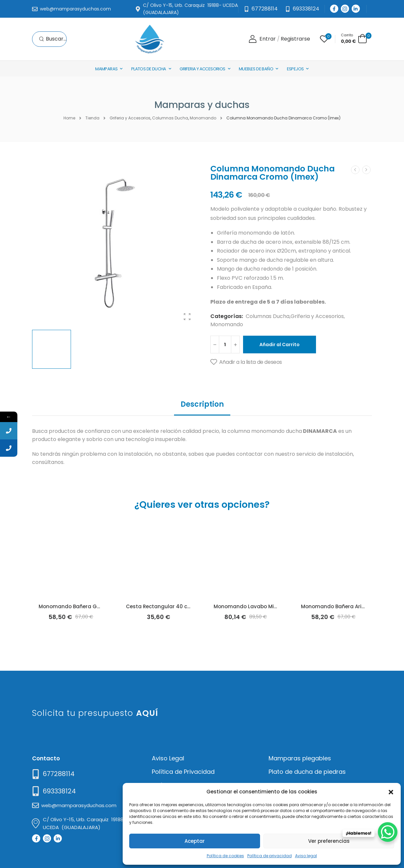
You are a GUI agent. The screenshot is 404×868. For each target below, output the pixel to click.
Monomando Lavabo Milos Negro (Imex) (265, 606)
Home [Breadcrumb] (69, 118)
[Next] (366, 170)
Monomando (227, 324)
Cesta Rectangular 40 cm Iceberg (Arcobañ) (183, 606)
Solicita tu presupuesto (95, 713)
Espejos (295, 69)
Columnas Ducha (268, 316)
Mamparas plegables (300, 758)
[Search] (53, 39)
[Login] (262, 39)
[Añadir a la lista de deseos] (246, 362)
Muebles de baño (256, 69)
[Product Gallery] (187, 317)
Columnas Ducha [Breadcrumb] (170, 118)
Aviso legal (306, 856)
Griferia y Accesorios (202, 69)
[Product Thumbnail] (114, 244)
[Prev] (355, 170)
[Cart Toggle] (354, 38)
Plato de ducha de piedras (307, 772)
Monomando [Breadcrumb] (203, 118)
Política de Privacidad (183, 772)
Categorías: (227, 316)
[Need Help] (302, 9)
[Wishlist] (324, 39)
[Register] (295, 39)
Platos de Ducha (149, 69)
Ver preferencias (329, 841)
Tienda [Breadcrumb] (92, 118)
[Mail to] (71, 9)
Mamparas (106, 69)
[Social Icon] (334, 9)
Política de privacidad (270, 856)
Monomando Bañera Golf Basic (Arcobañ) (93, 606)
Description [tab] (202, 404)
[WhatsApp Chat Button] (388, 832)
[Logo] (149, 39)
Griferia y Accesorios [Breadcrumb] (130, 118)
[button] (391, 791)
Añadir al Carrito (280, 345)
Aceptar (195, 841)
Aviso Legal (168, 758)
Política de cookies (225, 856)
